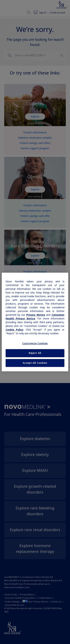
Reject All (35, 353)
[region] (35, 322)
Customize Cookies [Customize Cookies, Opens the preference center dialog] (35, 343)
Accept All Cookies (35, 363)
